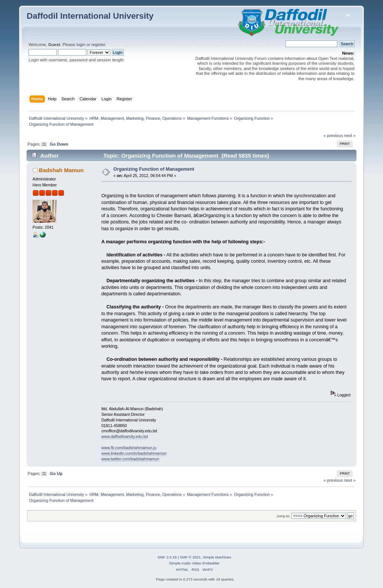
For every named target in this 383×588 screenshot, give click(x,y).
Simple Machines (217, 557)
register (98, 45)
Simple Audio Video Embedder (194, 563)
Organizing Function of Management (154, 169)
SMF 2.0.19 (167, 557)
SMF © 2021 (190, 557)
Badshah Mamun (61, 170)
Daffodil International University (90, 16)
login (81, 45)
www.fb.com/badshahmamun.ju (129, 448)
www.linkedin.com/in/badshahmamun (134, 453)
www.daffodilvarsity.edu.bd (125, 436)
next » (350, 135)
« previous (333, 135)
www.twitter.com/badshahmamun (130, 459)
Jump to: (283, 516)
